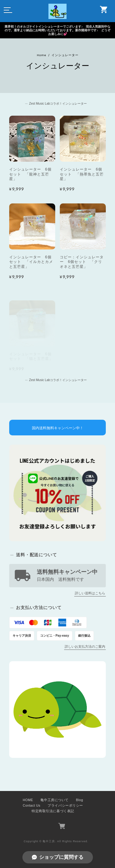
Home (42, 55)
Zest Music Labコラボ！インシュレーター (58, 104)
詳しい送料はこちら (90, 593)
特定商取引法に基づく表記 (53, 811)
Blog (80, 800)
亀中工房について (55, 800)
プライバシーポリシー (65, 805)
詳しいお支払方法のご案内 (85, 646)
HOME (28, 800)
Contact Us (31, 805)
